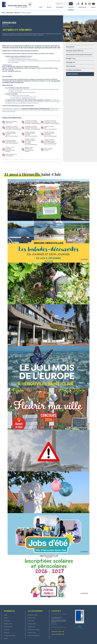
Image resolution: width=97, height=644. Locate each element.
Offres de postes (32, 633)
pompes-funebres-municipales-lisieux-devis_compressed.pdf (12, 142)
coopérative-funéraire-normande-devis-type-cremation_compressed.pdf (32, 128)
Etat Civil (17, 13)
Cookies (6, 639)
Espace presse (7, 621)
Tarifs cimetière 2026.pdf (48, 149)
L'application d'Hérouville (34, 636)
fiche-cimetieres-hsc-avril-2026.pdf (11, 155)
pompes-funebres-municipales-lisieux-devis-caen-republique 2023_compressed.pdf (31, 142)
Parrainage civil (71, 62)
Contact (6, 618)
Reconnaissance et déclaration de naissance (79, 55)
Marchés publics (32, 627)
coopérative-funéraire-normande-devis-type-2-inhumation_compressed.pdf (13, 128)
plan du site (7, 633)
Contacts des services (58, 634)
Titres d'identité (71, 66)
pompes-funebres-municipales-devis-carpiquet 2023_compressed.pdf (31, 134)
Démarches (10, 13)
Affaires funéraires (73, 74)
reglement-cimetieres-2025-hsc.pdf (12, 122)
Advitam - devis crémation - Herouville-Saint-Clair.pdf (10, 149)
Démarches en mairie (32, 615)
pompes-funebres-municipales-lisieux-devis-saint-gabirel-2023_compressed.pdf (50, 142)
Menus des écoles (32, 624)
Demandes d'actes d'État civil (75, 51)
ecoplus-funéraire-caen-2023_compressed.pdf (50, 128)
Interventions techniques (34, 630)
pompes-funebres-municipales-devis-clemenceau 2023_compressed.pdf (50, 134)
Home (3, 13)
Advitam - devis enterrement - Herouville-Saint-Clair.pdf (29, 149)
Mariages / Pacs (71, 58)
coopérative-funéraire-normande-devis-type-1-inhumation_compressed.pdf (33, 122)
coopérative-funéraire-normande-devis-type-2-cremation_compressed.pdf (52, 122)
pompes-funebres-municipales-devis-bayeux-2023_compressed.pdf (12, 134)
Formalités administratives (74, 70)
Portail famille (31, 621)
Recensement (70, 47)
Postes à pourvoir (8, 627)
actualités (6, 630)
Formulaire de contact (58, 632)
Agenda (6, 615)
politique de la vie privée (10, 636)
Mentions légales (8, 624)
